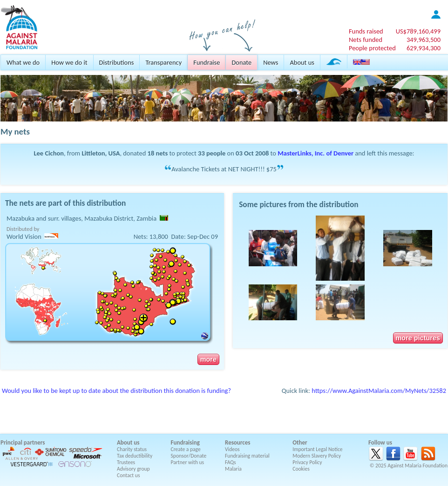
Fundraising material (247, 456)
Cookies (301, 469)
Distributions (117, 62)
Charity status (132, 449)
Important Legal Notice (317, 449)
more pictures (418, 338)
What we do (23, 62)
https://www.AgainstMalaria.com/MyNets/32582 (379, 391)
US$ (418, 31)
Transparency (163, 62)
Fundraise (207, 62)
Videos (232, 449)
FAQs (231, 462)
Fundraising (185, 442)
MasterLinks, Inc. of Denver (316, 153)
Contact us (128, 475)
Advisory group (133, 469)
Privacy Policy (307, 462)
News (271, 62)
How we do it (69, 62)
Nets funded (366, 40)
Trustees (126, 462)
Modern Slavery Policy (317, 456)
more (208, 359)
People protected (372, 48)
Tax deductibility (135, 456)
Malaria (233, 469)
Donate (241, 62)
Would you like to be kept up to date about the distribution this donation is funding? (116, 391)
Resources (238, 442)
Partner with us (188, 462)
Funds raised (366, 31)
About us (302, 62)
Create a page (186, 449)
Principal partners (23, 442)
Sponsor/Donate (189, 456)
